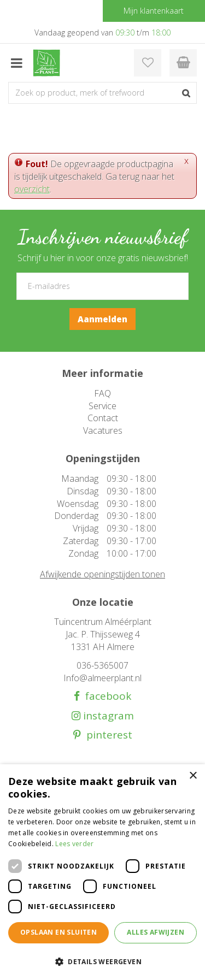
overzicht (32, 189)
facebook (106, 696)
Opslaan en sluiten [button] (58, 932)
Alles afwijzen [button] (156, 932)
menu (16, 63)
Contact (103, 418)
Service (102, 406)
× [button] (193, 776)
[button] (102, 961)
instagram (107, 716)
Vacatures (103, 430)
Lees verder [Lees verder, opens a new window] (74, 844)
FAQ (102, 393)
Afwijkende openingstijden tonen (102, 574)
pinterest (107, 735)
